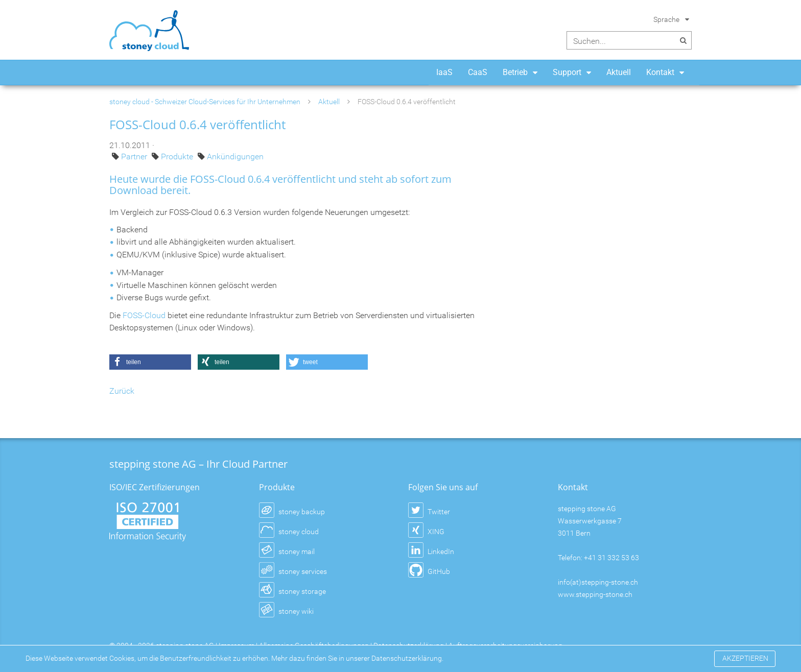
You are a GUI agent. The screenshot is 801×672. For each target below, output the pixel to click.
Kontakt (660, 72)
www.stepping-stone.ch (595, 594)
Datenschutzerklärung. (407, 658)
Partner (135, 157)
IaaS (444, 72)
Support (567, 72)
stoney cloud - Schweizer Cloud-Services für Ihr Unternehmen (205, 102)
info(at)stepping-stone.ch (598, 582)
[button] (150, 362)
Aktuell (619, 72)
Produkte (178, 157)
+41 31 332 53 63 (611, 558)
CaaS (478, 72)
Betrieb (515, 72)
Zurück (122, 391)
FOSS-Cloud (144, 315)
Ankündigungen (235, 157)
